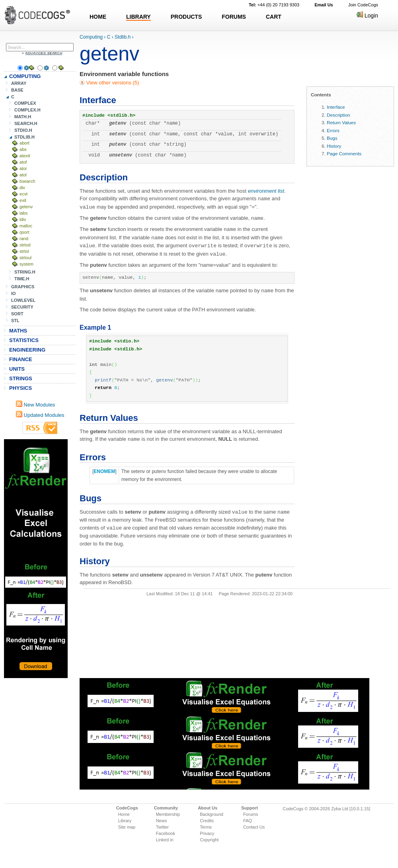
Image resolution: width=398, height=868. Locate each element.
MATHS (18, 331)
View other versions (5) (112, 83)
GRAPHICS (23, 287)
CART (274, 17)
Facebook (166, 833)
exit (23, 200)
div (22, 188)
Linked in (165, 840)
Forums (251, 814)
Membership (168, 814)
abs (23, 149)
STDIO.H (23, 130)
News (162, 821)
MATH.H (23, 117)
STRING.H (25, 272)
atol (23, 175)
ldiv (23, 219)
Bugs (332, 138)
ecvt (23, 194)
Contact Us (254, 827)
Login (367, 16)
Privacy (207, 833)
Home (124, 814)
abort (24, 143)
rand (24, 239)
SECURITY (22, 307)
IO (14, 293)
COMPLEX (25, 103)
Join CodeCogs (363, 5)
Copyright (209, 840)
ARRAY (19, 83)
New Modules (35, 405)
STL (15, 321)
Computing (91, 37)
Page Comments (344, 153)
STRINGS (21, 378)
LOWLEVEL (23, 300)
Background (212, 814)
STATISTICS (24, 340)
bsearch (27, 181)
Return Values (341, 122)
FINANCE (21, 359)
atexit (25, 156)
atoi (23, 168)
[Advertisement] (36, 559)
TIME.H (22, 279)
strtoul (25, 258)
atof (23, 162)
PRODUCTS (186, 17)
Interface (336, 107)
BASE (17, 90)
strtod (25, 245)
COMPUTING (25, 76)
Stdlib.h (123, 37)
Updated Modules (40, 415)
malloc (26, 226)
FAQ (248, 821)
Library (125, 821)
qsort (24, 232)
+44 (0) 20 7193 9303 (274, 5)
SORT (17, 314)
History (334, 146)
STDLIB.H (24, 137)
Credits (207, 821)
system (26, 264)
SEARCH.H (26, 123)
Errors (333, 130)
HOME (98, 17)
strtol (24, 251)
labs (23, 213)
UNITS (17, 369)
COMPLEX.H (27, 110)
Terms (206, 827)
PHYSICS (20, 388)
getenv (26, 207)
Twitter (162, 827)
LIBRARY (139, 17)
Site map (127, 827)
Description (338, 115)
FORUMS (234, 17)
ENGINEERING (27, 350)
